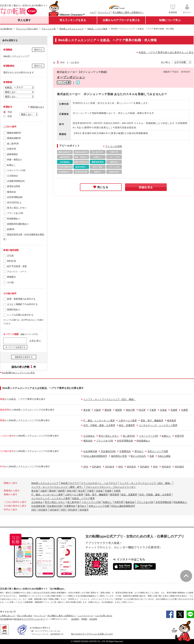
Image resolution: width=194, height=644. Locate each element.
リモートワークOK (16, 170)
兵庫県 (185, 410)
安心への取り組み (25, 616)
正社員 (10, 256)
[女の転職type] (6, 619)
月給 (10, 112)
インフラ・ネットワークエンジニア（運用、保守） (57, 487)
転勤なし (11, 165)
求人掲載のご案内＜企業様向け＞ (128, 12)
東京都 (87, 410)
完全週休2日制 (108, 451)
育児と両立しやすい (17, 208)
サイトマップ (104, 12)
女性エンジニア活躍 (158, 451)
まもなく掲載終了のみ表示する (22, 304)
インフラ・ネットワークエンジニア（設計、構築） (110, 399)
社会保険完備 (90, 451)
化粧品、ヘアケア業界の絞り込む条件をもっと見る (166, 52)
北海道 (163, 410)
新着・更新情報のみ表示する (21, 299)
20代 (86, 467)
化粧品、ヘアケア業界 (83, 498)
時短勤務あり (14, 219)
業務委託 (11, 277)
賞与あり (139, 451)
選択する (38, 50)
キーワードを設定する (15, 347)
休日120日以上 (14, 203)
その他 (10, 282)
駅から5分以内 (138, 456)
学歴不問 (11, 149)
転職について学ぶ (170, 20)
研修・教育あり (15, 160)
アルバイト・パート (17, 272)
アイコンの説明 (114, 146)
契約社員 (11, 261)
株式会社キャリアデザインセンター (29, 619)
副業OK (11, 229)
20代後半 (97, 467)
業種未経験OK (14, 138)
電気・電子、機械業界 (152, 421)
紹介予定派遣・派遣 (17, 266)
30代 (121, 467)
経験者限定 (13, 154)
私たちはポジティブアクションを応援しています (92, 634)
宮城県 (174, 410)
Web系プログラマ (70, 483)
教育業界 (172, 421)
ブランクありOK (15, 213)
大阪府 (97, 410)
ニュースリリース (85, 616)
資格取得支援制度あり (18, 224)
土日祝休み (13, 176)
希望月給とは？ (37, 107)
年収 (10, 116)
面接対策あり (14, 310)
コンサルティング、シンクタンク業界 (158, 425)
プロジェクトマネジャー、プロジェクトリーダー (111, 487)
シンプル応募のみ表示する (20, 315)
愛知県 (108, 410)
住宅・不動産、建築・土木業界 (99, 425)
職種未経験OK (14, 133)
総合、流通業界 (127, 425)
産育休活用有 (14, 186)
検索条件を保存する (24, 357)
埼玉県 (142, 410)
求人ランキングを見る (73, 20)
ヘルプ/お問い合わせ (104, 616)
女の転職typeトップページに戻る (18, 373)
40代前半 (166, 467)
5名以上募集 (164, 456)
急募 (152, 456)
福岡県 (119, 410)
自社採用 (93, 619)
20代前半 (110, 467)
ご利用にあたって (8, 616)
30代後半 (144, 467)
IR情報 (84, 619)
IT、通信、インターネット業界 (99, 421)
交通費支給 (125, 451)
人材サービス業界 (128, 421)
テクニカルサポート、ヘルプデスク (99, 483)
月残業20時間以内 (16, 181)
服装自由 (11, 192)
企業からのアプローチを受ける (121, 20)
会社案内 (75, 619)
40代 (155, 467)
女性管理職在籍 (15, 197)
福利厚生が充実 (119, 456)
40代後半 (179, 467)
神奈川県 (130, 410)
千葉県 (153, 410)
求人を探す (24, 20)
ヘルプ (93, 12)
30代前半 (131, 467)
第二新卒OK (13, 144)
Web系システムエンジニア (45, 483)
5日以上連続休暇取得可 (95, 456)
